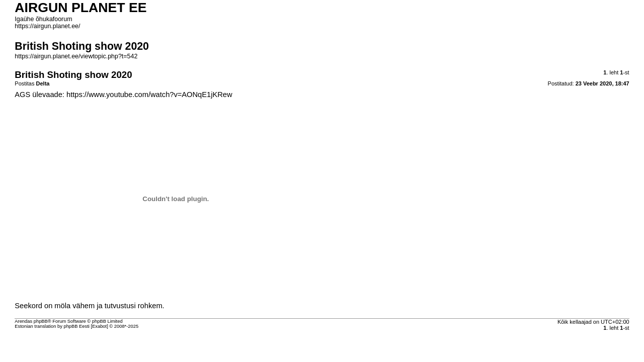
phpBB (41, 321)
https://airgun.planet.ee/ (47, 26)
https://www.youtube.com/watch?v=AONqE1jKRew (149, 95)
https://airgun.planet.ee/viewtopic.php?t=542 (76, 56)
